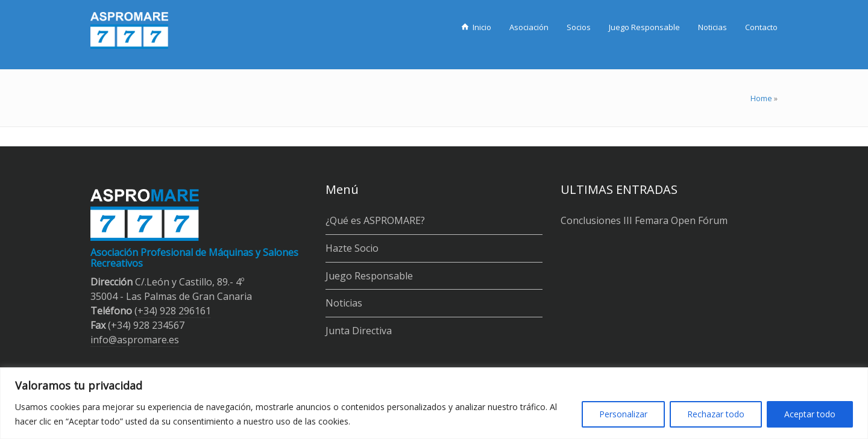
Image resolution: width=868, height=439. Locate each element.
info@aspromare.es (135, 340)
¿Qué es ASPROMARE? (375, 220)
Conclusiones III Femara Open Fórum (644, 220)
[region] (434, 403)
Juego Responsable (369, 276)
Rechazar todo (716, 414)
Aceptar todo (810, 414)
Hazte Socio (352, 248)
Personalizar (623, 414)
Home (761, 98)
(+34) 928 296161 (173, 311)
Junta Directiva (359, 331)
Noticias (344, 303)
